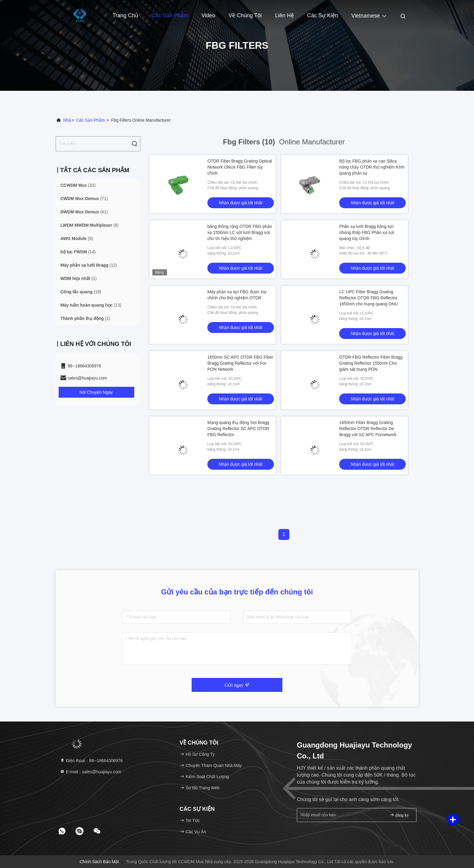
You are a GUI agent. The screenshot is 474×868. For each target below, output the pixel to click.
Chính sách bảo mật (99, 862)
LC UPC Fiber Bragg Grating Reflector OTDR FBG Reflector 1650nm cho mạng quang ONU (368, 298)
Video (208, 15)
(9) (77, 238)
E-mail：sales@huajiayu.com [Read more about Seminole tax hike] (91, 772)
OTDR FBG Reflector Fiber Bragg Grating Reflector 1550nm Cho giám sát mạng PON (371, 363)
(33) (78, 185)
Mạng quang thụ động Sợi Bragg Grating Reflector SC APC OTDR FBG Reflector (238, 429)
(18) (81, 292)
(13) (91, 305)
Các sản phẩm (170, 15)
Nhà (67, 120)
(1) (79, 278)
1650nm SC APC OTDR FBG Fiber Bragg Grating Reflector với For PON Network (240, 363)
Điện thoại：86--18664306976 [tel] (91, 761)
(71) (84, 199)
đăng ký (399, 815)
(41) (84, 212)
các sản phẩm (91, 120)
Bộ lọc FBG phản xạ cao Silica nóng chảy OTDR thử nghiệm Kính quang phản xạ (372, 167)
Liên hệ (284, 15)
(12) (89, 265)
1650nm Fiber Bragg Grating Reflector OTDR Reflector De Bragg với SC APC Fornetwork (368, 429)
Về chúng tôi (245, 15)
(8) (89, 225)
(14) (78, 252)
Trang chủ (125, 15)
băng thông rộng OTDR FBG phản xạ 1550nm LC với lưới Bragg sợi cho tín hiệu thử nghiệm (240, 232)
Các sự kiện (323, 15)
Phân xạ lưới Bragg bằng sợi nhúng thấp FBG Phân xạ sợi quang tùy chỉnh (367, 232)
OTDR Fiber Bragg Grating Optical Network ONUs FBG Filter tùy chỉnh (240, 167)
